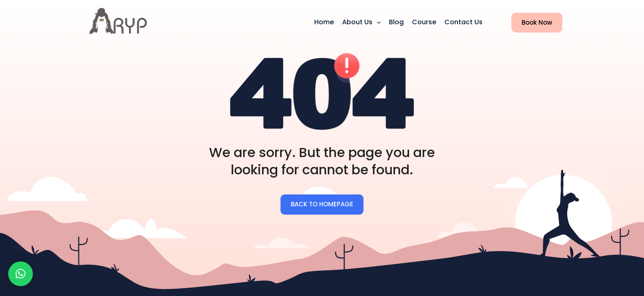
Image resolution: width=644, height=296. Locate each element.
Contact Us (463, 22)
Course (424, 22)
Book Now (532, 23)
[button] (21, 274)
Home (324, 22)
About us (358, 22)
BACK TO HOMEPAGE (322, 204)
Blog (396, 22)
